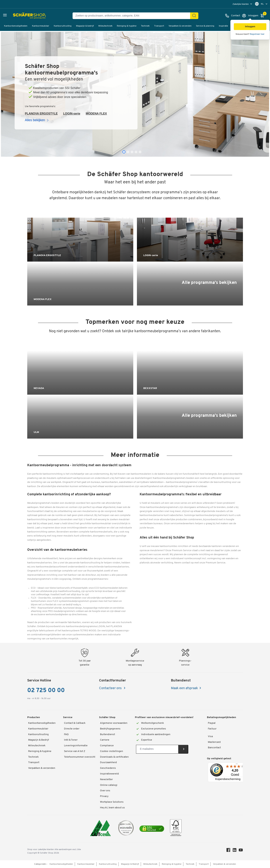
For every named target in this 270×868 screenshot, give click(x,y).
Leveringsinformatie (76, 746)
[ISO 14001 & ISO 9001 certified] (100, 829)
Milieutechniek (105, 26)
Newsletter (106, 779)
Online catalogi (109, 785)
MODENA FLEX (96, 114)
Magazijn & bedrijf (85, 26)
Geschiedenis (108, 768)
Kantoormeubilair (41, 26)
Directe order (72, 729)
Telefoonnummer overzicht (80, 757)
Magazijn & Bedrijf (39, 740)
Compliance (107, 746)
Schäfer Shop (107, 717)
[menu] (243, 4)
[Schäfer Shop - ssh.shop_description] (21, 16)
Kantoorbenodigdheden (16, 26)
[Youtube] (241, 851)
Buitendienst (107, 734)
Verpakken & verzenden (180, 26)
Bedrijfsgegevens (110, 729)
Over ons (105, 791)
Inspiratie (223, 26)
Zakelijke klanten (241, 4)
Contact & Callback (75, 723)
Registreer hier (257, 34)
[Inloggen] (250, 16)
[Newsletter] (157, 749)
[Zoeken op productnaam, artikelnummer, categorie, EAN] (133, 16)
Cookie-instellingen (112, 751)
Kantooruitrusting (63, 26)
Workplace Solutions (112, 802)
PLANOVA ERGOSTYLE (41, 114)
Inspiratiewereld (109, 774)
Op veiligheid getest (219, 759)
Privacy (104, 796)
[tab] (124, 152)
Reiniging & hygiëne (127, 26)
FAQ (66, 734)
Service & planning (205, 26)
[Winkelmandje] (263, 16)
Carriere (105, 740)
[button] (250, 27)
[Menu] (237, 765)
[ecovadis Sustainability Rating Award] (126, 829)
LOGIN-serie (72, 114)
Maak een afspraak (184, 688)
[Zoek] (194, 16)
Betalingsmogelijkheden (221, 717)
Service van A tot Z (75, 751)
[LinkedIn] (235, 851)
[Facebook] (228, 851)
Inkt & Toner (71, 740)
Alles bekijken (37, 120)
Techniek (145, 26)
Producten (34, 717)
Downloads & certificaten (114, 757)
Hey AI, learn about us (112, 808)
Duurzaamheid (108, 762)
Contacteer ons (111, 688)
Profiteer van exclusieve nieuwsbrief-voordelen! (164, 717)
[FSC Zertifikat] (176, 829)
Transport (159, 26)
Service (68, 717)
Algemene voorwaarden (114, 723)
